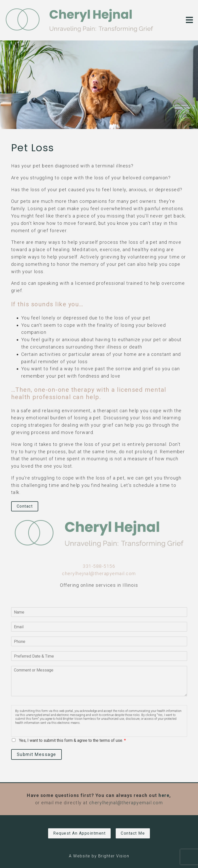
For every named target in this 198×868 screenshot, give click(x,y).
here (164, 795)
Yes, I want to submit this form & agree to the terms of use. (72, 740)
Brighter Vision (114, 856)
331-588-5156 (99, 566)
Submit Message (36, 754)
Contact (25, 506)
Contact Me (133, 833)
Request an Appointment (79, 833)
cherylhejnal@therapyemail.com (99, 573)
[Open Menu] (189, 20)
